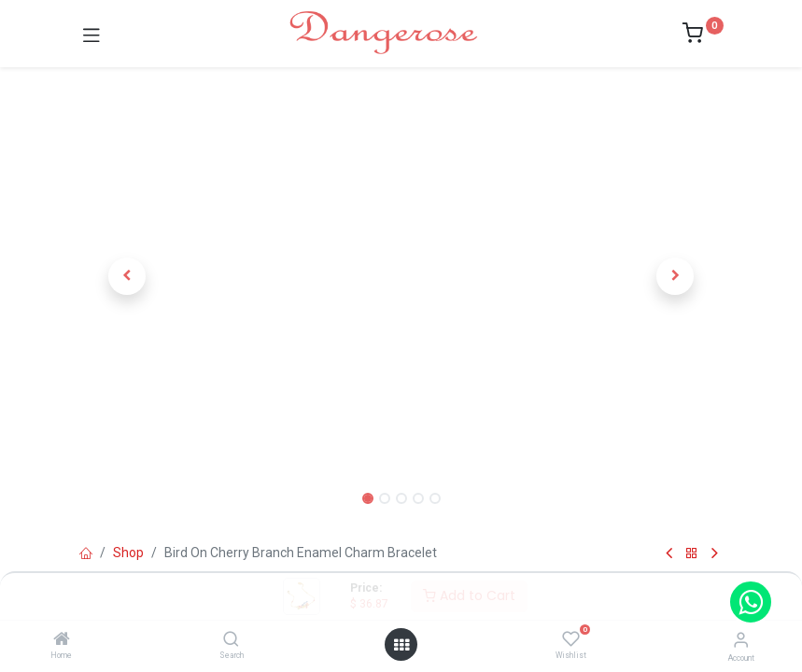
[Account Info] (741, 640)
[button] (128, 276)
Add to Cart (469, 595)
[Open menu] (401, 645)
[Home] (62, 640)
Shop (128, 553)
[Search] (231, 640)
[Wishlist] (571, 639)
